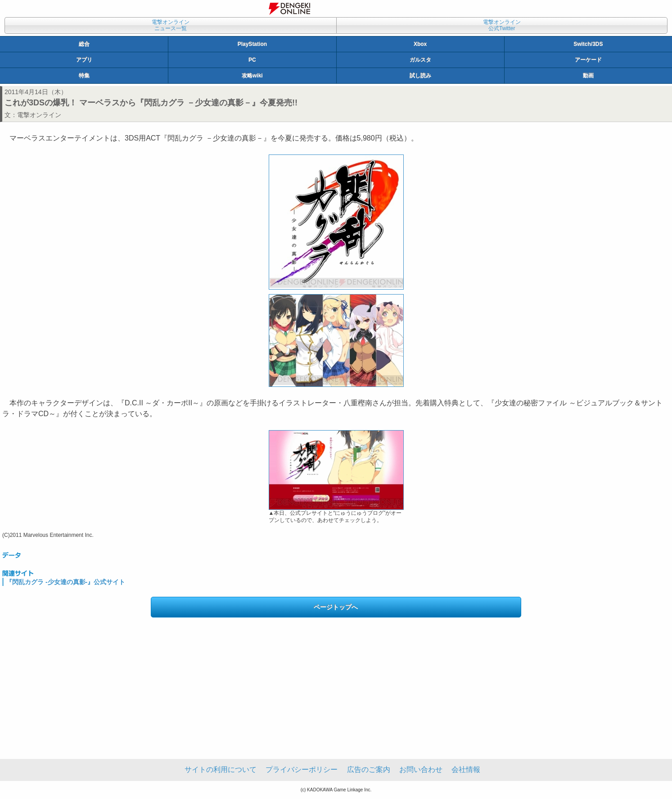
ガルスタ (420, 60)
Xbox (420, 44)
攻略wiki (252, 76)
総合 (84, 44)
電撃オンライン (39, 115)
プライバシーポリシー (302, 769)
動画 (588, 76)
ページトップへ (336, 607)
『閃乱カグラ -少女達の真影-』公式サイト (65, 582)
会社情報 (466, 769)
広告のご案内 (369, 769)
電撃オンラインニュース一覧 (171, 25)
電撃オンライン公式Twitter (502, 25)
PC (252, 60)
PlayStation (252, 44)
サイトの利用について (221, 769)
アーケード (588, 60)
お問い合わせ (421, 769)
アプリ (84, 60)
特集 (84, 76)
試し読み (420, 76)
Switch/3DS (588, 44)
